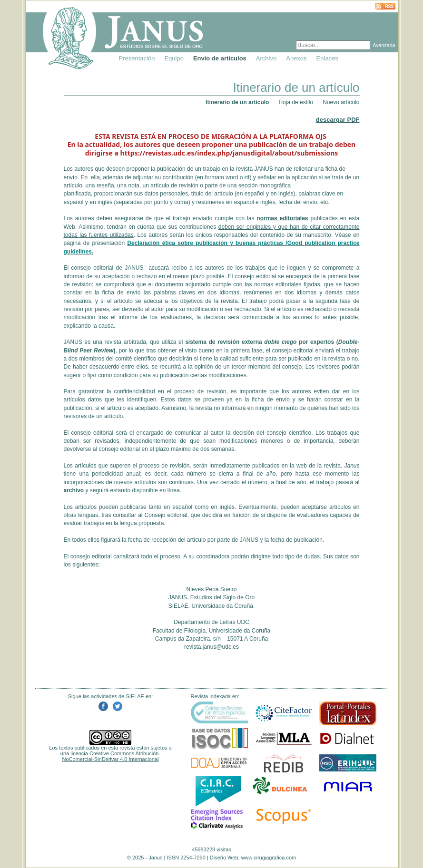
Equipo (174, 58)
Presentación (137, 58)
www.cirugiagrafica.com (269, 858)
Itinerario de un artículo (237, 102)
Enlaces (327, 58)
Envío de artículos (220, 58)
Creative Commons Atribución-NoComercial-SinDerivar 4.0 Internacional (112, 756)
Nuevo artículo (341, 102)
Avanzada (384, 45)
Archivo (266, 58)
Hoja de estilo (296, 102)
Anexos (296, 58)
